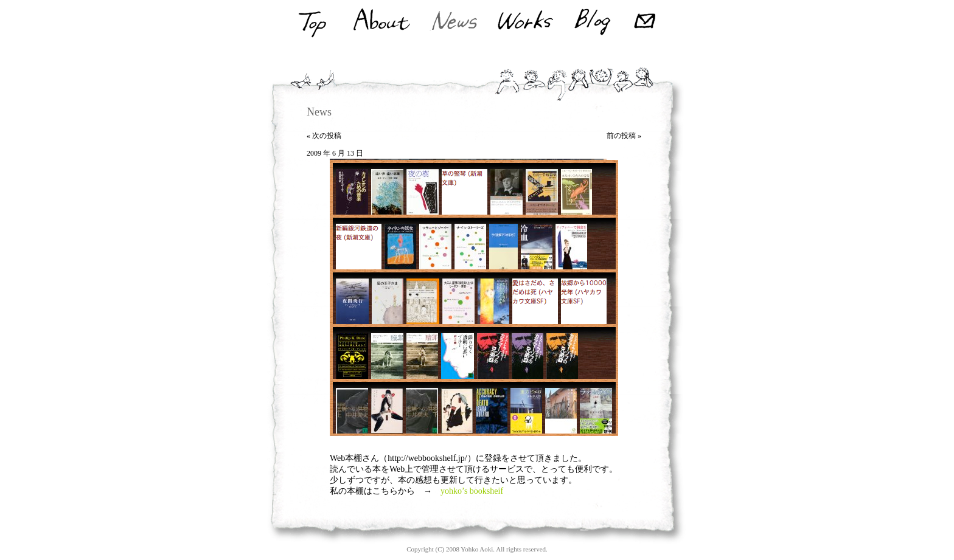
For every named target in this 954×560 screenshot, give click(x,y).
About (381, 22)
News (454, 22)
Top (311, 22)
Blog (593, 22)
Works (525, 22)
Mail (647, 22)
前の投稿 (621, 136)
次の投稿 (327, 136)
